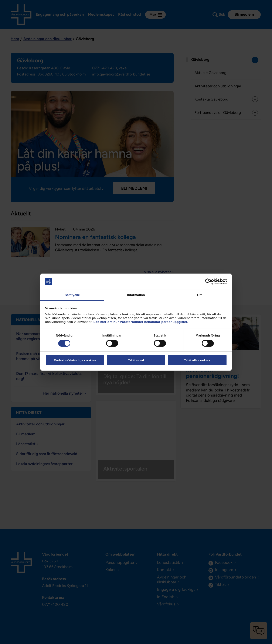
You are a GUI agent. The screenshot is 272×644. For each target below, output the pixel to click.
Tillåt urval (136, 360)
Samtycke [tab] (72, 295)
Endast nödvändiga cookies (75, 360)
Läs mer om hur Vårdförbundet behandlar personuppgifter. (141, 322)
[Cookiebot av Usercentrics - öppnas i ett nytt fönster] (208, 282)
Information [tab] (136, 295)
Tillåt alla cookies (197, 360)
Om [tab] (200, 295)
